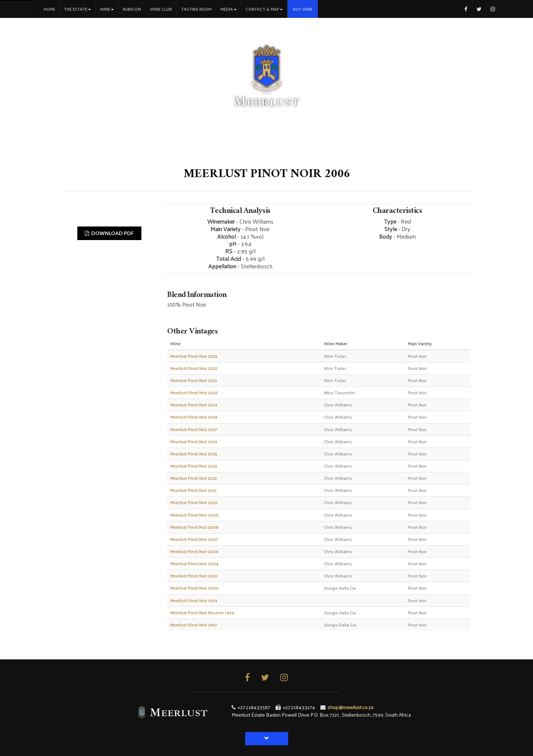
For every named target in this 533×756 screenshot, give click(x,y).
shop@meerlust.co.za (350, 707)
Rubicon (132, 9)
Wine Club (161, 9)
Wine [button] (107, 9)
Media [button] (229, 9)
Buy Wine (303, 9)
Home (52, 9)
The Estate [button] (77, 9)
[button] (267, 739)
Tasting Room (196, 9)
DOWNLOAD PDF (109, 233)
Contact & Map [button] (264, 9)
